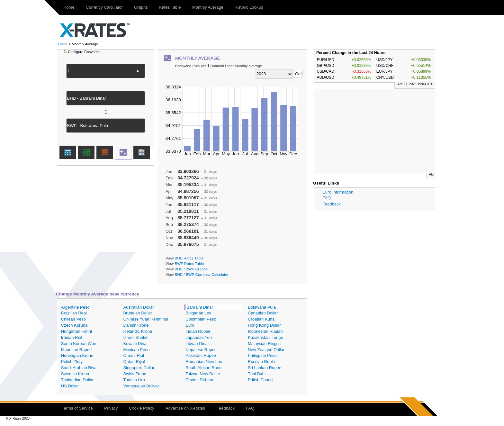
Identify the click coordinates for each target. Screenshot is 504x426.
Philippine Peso (262, 355)
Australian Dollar (139, 307)
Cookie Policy (142, 408)
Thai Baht (257, 374)
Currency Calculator (104, 7)
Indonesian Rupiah (265, 331)
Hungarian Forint (77, 331)
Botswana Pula (262, 307)
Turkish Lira (134, 380)
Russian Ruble (261, 362)
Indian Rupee (198, 331)
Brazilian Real (74, 313)
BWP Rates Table (189, 263)
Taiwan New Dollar (203, 374)
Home (69, 7)
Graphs (141, 7)
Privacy (111, 408)
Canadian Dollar (263, 313)
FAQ (327, 198)
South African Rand (203, 368)
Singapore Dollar (139, 368)
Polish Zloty (72, 362)
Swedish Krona (75, 374)
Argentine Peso (75, 307)
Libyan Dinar (197, 344)
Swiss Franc (135, 374)
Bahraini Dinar (200, 307)
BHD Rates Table (189, 258)
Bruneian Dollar (138, 313)
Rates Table (170, 7)
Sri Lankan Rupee (265, 368)
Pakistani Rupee (201, 355)
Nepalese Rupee (201, 350)
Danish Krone (136, 325)
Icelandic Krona (138, 331)
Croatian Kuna (261, 319)
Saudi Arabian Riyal (79, 368)
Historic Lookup (249, 7)
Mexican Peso (137, 350)
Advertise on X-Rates (185, 408)
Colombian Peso (201, 319)
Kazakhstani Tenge (265, 337)
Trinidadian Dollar (77, 380)
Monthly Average (208, 7)
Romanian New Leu (204, 362)
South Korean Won (79, 344)
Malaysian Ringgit (264, 344)
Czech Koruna (74, 325)
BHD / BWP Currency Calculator (201, 274)
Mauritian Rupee (76, 350)
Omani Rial (134, 355)
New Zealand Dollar (266, 350)
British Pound (260, 380)
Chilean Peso (73, 319)
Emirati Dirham (199, 380)
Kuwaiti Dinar (136, 344)
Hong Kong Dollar (264, 325)
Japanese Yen (199, 337)
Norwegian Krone (77, 355)
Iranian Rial (72, 337)
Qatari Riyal (134, 362)
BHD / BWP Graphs (191, 269)
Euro (190, 325)
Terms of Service (77, 408)
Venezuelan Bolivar (141, 386)
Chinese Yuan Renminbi (146, 319)
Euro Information (338, 192)
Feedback (332, 204)
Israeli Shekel (136, 337)
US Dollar (70, 386)
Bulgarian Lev (198, 313)
